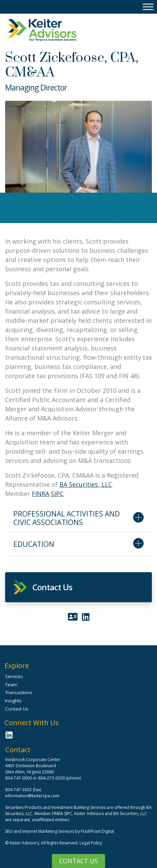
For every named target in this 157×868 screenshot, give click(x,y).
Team (11, 685)
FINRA (40, 494)
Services (14, 676)
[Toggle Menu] (148, 7)
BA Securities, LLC (86, 484)
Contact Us (78, 861)
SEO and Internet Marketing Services (40, 831)
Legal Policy (91, 843)
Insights (13, 701)
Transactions (19, 692)
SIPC (57, 494)
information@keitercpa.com (32, 796)
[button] (78, 587)
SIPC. (69, 814)
